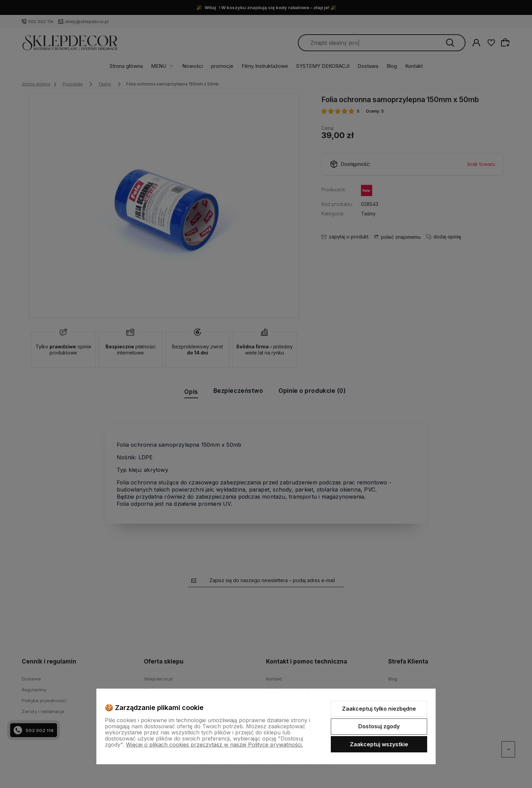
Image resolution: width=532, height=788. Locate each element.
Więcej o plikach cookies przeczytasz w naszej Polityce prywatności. (214, 745)
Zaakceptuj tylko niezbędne (379, 709)
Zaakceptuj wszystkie (379, 744)
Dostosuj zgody (379, 726)
